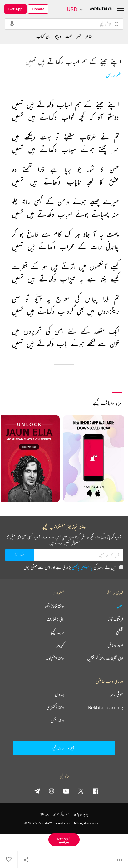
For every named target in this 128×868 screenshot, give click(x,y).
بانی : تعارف (55, 619)
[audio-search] (12, 24)
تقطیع (120, 632)
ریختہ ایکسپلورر (55, 658)
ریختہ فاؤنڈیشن (54, 606)
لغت (69, 36)
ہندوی (59, 694)
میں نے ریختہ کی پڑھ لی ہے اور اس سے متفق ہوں (73, 567)
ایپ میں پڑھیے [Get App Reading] (64, 840)
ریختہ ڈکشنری (55, 707)
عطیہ (120, 606)
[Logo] (101, 9)
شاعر (89, 36)
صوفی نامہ (117, 694)
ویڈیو (58, 36)
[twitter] (81, 791)
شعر (79, 36)
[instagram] (52, 791)
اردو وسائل (115, 645)
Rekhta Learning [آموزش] (106, 707)
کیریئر (60, 645)
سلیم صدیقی (114, 76)
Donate (38, 9)
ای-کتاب (43, 36)
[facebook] (96, 791)
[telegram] (37, 791)
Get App (15, 9)
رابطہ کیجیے (57, 632)
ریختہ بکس (57, 720)
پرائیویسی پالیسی (82, 567)
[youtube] (66, 791)
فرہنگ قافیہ (115, 619)
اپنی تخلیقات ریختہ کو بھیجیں (105, 658)
